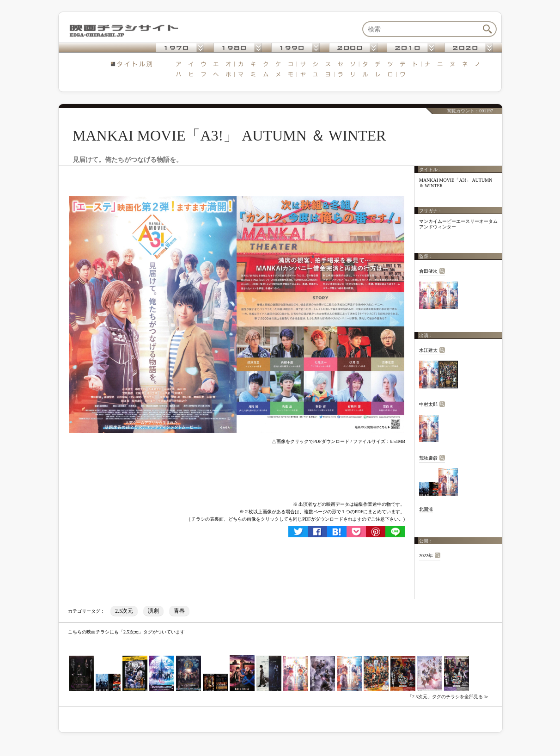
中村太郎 (428, 404)
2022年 (426, 556)
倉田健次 (428, 271)
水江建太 (428, 350)
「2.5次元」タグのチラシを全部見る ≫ (448, 697)
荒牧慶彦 (428, 458)
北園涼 (426, 509)
